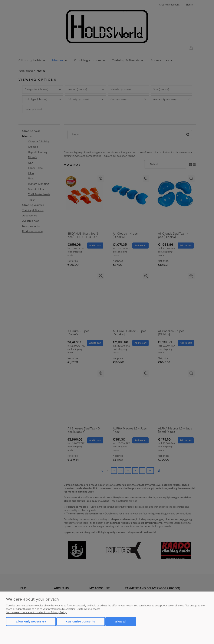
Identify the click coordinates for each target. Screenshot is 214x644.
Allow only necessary (31, 621)
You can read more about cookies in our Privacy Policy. (36, 612)
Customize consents (81, 621)
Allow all (121, 621)
